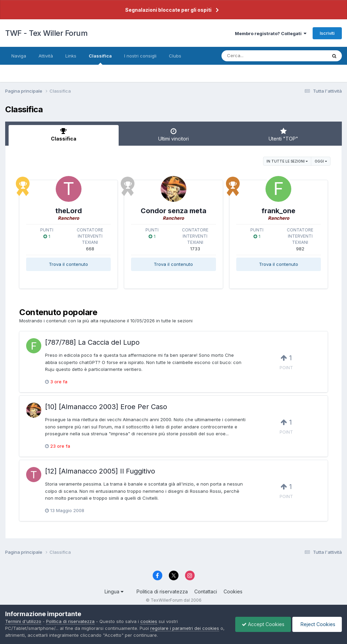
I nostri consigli (140, 56)
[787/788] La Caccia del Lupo (92, 342)
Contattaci (206, 591)
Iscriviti (327, 33)
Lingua (114, 591)
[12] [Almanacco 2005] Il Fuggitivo (100, 471)
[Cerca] (258, 56)
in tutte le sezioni (287, 161)
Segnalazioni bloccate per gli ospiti (168, 10)
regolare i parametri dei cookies (185, 628)
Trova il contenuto (68, 264)
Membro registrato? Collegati (271, 33)
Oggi (321, 161)
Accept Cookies (261, 624)
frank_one (278, 211)
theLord (69, 211)
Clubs (175, 56)
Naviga (19, 56)
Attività (46, 56)
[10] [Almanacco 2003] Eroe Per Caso (106, 407)
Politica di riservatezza (162, 591)
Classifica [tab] (64, 135)
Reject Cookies (317, 624)
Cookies (233, 591)
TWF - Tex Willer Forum (46, 33)
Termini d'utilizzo (23, 621)
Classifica (100, 59)
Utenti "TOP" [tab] (283, 135)
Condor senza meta (173, 211)
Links (71, 56)
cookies (149, 621)
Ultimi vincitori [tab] (174, 135)
